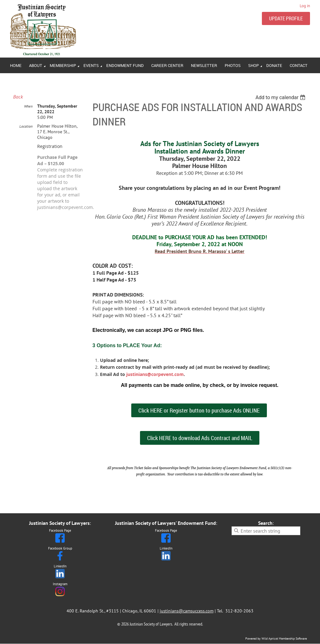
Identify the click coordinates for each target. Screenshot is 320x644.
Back (18, 97)
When (28, 106)
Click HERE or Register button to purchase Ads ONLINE (199, 410)
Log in (305, 6)
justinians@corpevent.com (155, 374)
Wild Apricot (270, 639)
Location (26, 126)
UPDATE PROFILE (286, 18)
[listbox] (281, 97)
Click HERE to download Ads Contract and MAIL (200, 438)
